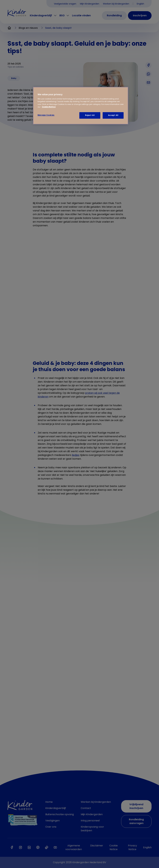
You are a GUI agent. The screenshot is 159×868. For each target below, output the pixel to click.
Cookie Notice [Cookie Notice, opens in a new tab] (49, 107)
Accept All (113, 115)
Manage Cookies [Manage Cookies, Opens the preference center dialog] (46, 115)
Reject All (90, 115)
